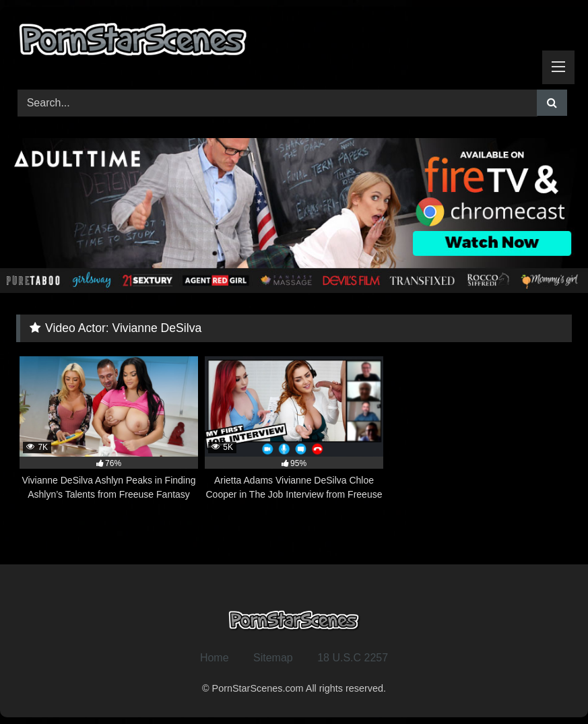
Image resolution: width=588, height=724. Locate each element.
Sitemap (273, 658)
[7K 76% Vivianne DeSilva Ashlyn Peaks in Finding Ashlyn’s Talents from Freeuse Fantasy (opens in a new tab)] (109, 429)
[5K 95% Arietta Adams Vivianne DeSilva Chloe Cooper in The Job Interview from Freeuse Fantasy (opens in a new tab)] (294, 429)
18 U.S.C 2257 (353, 658)
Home (215, 658)
